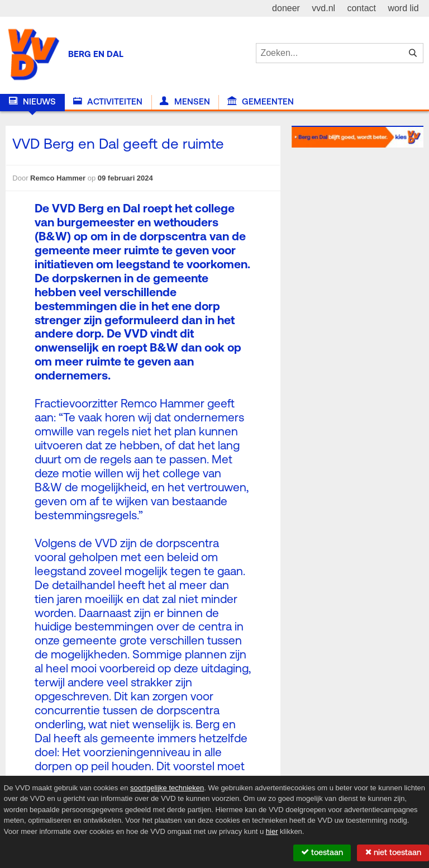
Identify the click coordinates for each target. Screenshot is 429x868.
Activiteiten (108, 102)
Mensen (185, 102)
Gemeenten (261, 102)
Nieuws (32, 102)
